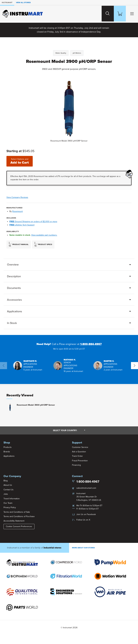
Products (8, 447)
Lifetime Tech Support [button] (22, 225)
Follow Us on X (83, 520)
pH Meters (77, 53)
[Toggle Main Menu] (132, 14)
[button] (29, 366)
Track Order (77, 456)
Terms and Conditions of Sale (17, 512)
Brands (7, 452)
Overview (13, 265)
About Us (8, 485)
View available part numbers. (44, 235)
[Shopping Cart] (119, 14)
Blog (6, 481)
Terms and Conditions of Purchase (19, 517)
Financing (76, 465)
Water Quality (61, 53)
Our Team (8, 503)
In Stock (12, 323)
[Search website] (106, 14)
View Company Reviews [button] (26, 198)
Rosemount (18, 211)
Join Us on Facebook (86, 514)
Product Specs (43, 245)
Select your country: (69, 430)
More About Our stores (83, 548)
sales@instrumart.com (86, 488)
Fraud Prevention (80, 461)
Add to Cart (20, 161)
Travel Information (12, 499)
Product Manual (19, 245)
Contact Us (9, 490)
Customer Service (80, 447)
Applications (15, 311)
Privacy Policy (10, 508)
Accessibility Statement (14, 521)
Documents (14, 288)
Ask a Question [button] (79, 452)
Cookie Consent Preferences (19, 526)
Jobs (6, 494)
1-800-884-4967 (91, 344)
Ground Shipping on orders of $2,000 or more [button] (33, 222)
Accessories (14, 300)
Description (14, 276)
